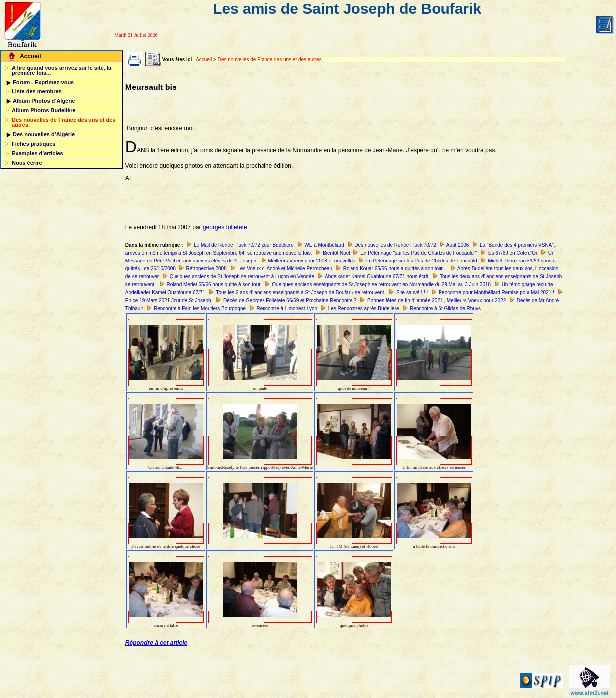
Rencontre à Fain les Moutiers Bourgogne (200, 308)
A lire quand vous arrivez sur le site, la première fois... (62, 70)
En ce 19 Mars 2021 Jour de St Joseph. (169, 301)
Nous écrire (27, 163)
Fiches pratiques (34, 144)
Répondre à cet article (156, 643)
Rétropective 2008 (207, 269)
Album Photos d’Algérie (44, 101)
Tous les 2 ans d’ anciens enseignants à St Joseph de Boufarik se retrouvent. (301, 293)
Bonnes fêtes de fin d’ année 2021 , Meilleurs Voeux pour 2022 (437, 301)
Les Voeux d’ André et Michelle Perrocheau (285, 269)
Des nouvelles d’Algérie (44, 134)
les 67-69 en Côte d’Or (513, 253)
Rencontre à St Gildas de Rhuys (445, 308)
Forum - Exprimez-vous (43, 82)
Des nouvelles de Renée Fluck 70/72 (395, 245)
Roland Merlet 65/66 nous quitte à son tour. (214, 285)
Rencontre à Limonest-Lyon (287, 308)
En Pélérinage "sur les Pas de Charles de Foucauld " (419, 253)
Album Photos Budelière (44, 110)
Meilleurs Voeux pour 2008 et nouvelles (311, 261)
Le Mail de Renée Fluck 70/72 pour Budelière (244, 245)
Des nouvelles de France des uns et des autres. (64, 122)
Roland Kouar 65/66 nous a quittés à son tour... (395, 269)
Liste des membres (37, 91)
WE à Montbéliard (324, 245)
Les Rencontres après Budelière (364, 308)
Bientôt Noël (336, 253)
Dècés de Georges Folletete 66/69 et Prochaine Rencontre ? (290, 301)
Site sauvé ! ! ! (412, 293)
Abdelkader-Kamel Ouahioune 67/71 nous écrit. (377, 277)
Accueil (31, 56)
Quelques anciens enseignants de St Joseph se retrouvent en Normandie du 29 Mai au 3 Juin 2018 (381, 285)
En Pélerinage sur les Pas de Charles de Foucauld (422, 261)
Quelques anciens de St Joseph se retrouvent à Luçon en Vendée (242, 277)
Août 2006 (458, 245)
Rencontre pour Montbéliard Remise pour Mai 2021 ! (496, 293)
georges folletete (225, 227)
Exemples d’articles (38, 153)
